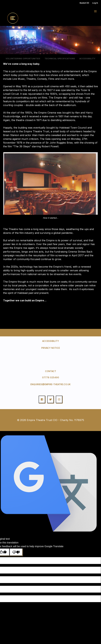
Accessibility (51, 341)
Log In (95, 3)
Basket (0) (84, 3)
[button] (95, 11)
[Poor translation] (16, 552)
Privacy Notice (51, 348)
